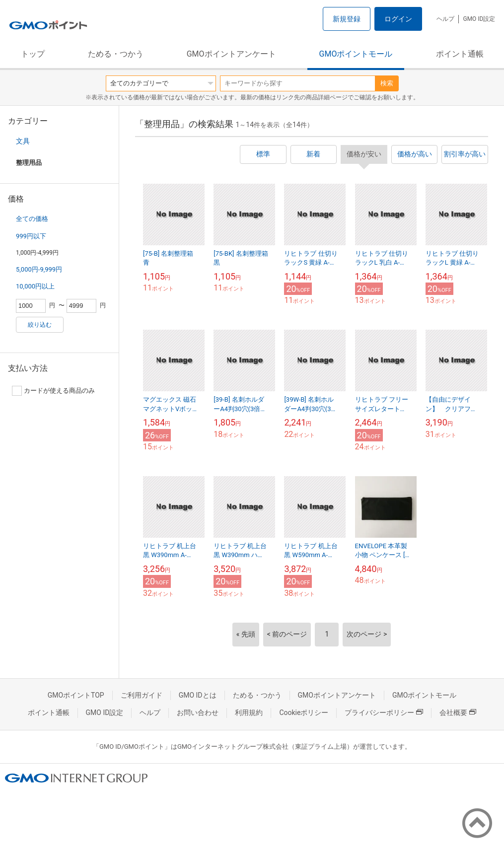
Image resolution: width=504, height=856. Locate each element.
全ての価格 (32, 219)
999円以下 (31, 236)
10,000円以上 (35, 286)
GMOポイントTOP (76, 695)
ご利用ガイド (142, 695)
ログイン (398, 19)
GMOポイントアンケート (231, 54)
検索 (387, 83)
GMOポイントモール (356, 54)
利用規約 (249, 713)
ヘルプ (445, 19)
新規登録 (347, 19)
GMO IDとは (198, 695)
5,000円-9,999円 (39, 269)
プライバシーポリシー (384, 713)
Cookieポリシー (304, 713)
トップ (33, 54)
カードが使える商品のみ (53, 391)
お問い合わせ (198, 713)
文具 (23, 141)
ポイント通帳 (460, 54)
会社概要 (458, 713)
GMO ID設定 (479, 19)
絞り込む (40, 325)
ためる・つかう (116, 54)
